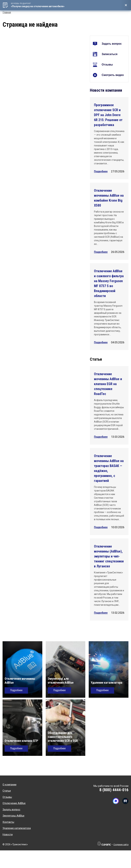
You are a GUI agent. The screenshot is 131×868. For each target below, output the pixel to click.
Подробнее (101, 171)
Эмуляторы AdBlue (13, 816)
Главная (7, 12)
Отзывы (107, 65)
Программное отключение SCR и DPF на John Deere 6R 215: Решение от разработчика (108, 115)
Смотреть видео (113, 75)
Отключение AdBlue (14, 803)
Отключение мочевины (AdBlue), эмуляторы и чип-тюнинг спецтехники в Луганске (109, 556)
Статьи (7, 791)
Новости (8, 834)
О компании (9, 785)
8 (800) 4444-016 (114, 790)
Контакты (8, 822)
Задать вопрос (112, 44)
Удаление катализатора (17, 828)
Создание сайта (121, 845)
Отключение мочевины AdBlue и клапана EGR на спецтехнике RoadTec (108, 384)
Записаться (110, 54)
